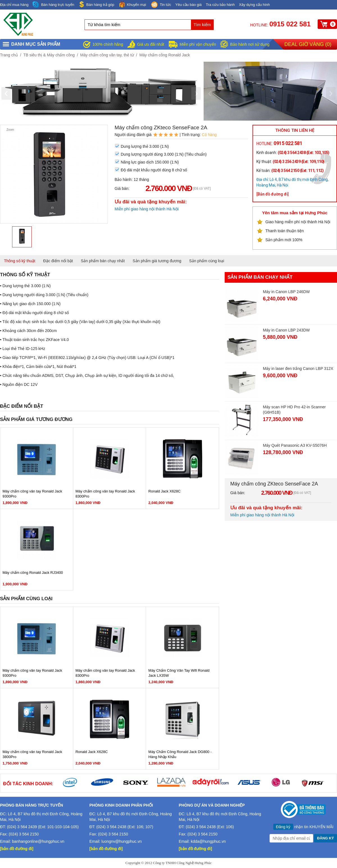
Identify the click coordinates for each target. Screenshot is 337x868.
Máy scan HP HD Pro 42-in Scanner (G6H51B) (294, 410)
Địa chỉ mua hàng (14, 5)
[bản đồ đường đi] (17, 849)
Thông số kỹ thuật (20, 261)
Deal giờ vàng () (308, 44)
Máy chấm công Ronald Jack (165, 55)
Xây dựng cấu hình (254, 5)
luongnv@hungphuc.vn (121, 841)
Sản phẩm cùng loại (207, 261)
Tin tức (161, 5)
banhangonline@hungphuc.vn (38, 841)
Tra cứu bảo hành (220, 5)
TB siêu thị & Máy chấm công (49, 55)
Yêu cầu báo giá (188, 5)
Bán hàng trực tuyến (53, 5)
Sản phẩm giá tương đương (157, 261)
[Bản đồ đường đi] (273, 194)
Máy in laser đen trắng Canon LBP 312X (298, 369)
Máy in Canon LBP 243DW (286, 330)
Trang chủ (9, 55)
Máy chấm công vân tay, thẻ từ (107, 55)
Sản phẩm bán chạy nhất (103, 261)
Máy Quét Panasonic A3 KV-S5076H (295, 445)
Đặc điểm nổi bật (58, 261)
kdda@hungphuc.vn (208, 841)
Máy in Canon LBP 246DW (286, 292)
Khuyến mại (132, 4)
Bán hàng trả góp (96, 4)
